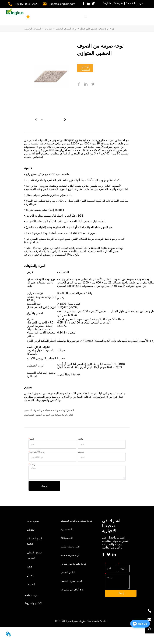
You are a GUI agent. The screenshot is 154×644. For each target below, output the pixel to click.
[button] (85, 17)
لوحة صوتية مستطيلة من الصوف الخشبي (45, 410)
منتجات (48, 29)
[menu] (86, 17)
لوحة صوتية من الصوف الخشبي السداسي (45, 415)
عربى (140, 3)
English (107, 3)
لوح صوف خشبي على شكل (94, 29)
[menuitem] (86, 17)
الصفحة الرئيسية (33, 29)
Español (130, 3)
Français (118, 3)
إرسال (44, 486)
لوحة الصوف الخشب (66, 29)
